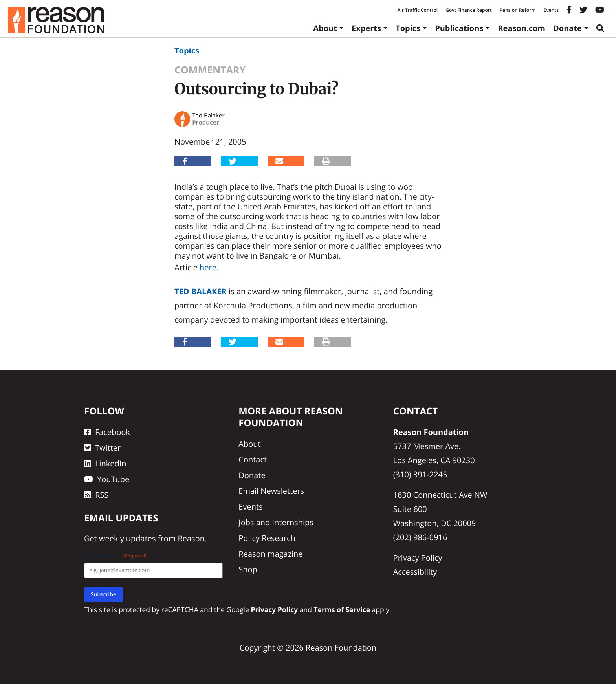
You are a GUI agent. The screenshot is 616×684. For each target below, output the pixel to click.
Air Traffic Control (417, 10)
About (325, 28)
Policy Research (267, 538)
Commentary (210, 70)
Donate (567, 28)
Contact (253, 459)
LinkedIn (105, 463)
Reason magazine (270, 554)
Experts (366, 28)
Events (551, 10)
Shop (248, 569)
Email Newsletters (271, 491)
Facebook (107, 432)
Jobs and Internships (276, 522)
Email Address (115, 556)
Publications (459, 28)
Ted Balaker (201, 291)
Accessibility (415, 572)
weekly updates (127, 538)
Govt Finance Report (469, 10)
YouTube (107, 479)
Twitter (102, 448)
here (208, 267)
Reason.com (522, 28)
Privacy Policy (418, 558)
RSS (96, 495)
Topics (408, 28)
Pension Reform (518, 10)
